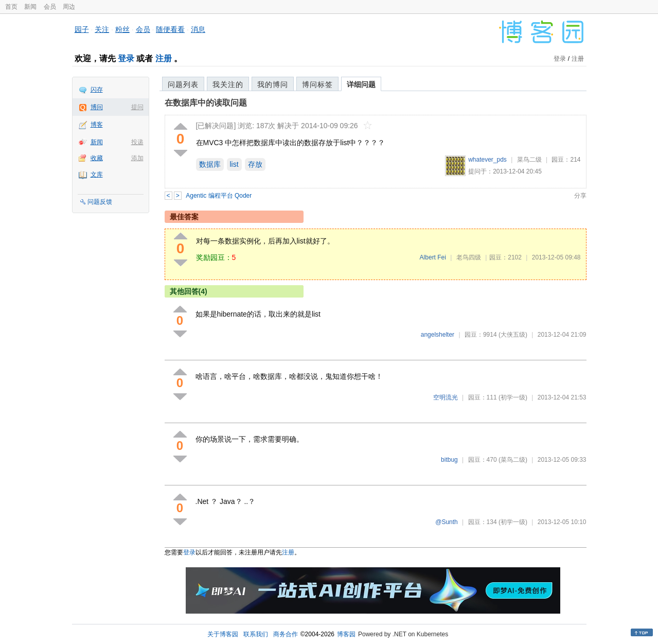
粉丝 (122, 29)
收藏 (97, 158)
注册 (164, 58)
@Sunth (447, 522)
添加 (137, 158)
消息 (198, 29)
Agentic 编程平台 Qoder (219, 196)
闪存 (97, 90)
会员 (50, 7)
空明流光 (446, 397)
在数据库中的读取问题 (206, 103)
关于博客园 (223, 634)
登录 (126, 58)
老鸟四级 (469, 257)
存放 (255, 164)
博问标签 (317, 84)
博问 (97, 107)
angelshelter (438, 335)
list (234, 164)
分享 (580, 196)
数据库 (210, 164)
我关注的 (228, 84)
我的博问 (273, 84)
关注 (102, 29)
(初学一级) (513, 397)
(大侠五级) (513, 335)
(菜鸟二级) (513, 460)
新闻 (30, 7)
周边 (69, 7)
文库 (97, 175)
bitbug (449, 460)
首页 (11, 7)
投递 (137, 142)
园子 (82, 29)
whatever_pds (487, 160)
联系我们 (256, 634)
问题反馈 (100, 202)
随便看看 (170, 29)
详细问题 (361, 84)
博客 (97, 125)
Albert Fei (433, 257)
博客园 (346, 634)
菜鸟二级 (529, 160)
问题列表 (183, 84)
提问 (137, 107)
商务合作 (286, 634)
